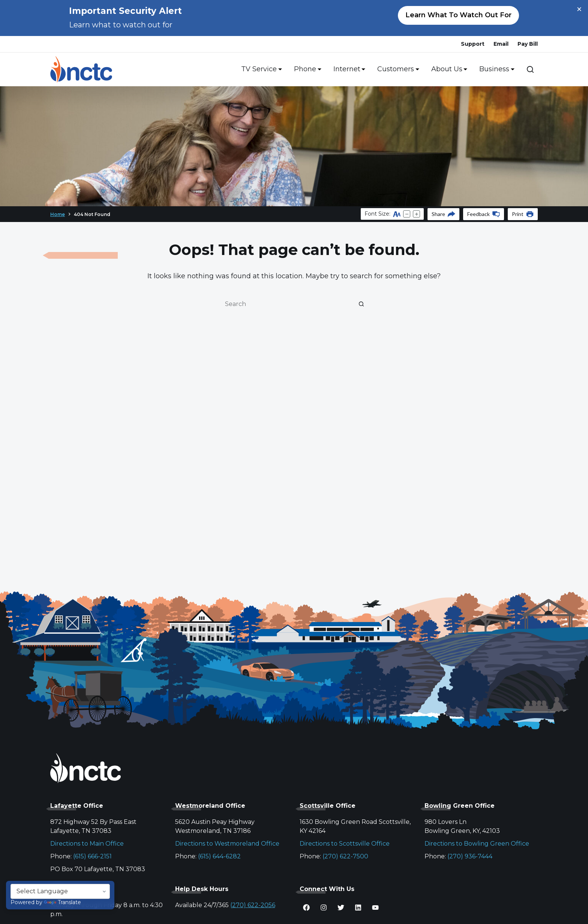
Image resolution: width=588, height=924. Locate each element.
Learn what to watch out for (458, 15)
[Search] (530, 69)
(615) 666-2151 (92, 856)
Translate (62, 902)
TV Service (260, 69)
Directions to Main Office (87, 844)
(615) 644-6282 (219, 856)
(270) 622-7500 (345, 856)
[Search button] (361, 304)
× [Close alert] (579, 9)
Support (473, 44)
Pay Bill (528, 44)
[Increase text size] (416, 214)
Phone (306, 69)
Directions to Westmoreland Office (227, 844)
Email (501, 44)
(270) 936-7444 (470, 856)
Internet (348, 69)
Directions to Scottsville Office (345, 844)
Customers (397, 69)
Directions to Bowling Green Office (477, 844)
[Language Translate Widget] (60, 891)
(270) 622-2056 (253, 905)
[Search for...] (286, 304)
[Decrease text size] (407, 214)
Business (495, 69)
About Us (448, 69)
